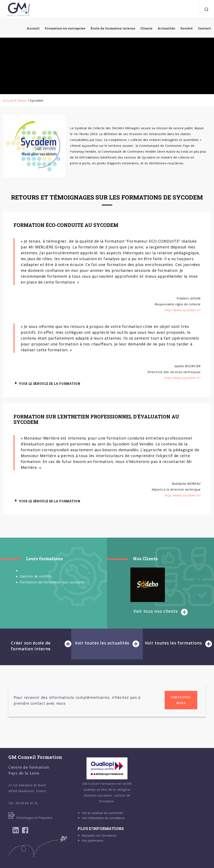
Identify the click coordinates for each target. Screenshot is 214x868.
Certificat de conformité (107, 813)
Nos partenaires (93, 841)
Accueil (8, 100)
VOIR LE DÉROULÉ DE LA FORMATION (50, 384)
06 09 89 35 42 (27, 803)
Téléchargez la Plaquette (31, 818)
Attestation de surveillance (107, 818)
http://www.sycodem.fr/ (182, 310)
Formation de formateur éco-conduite (52, 582)
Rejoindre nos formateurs (99, 835)
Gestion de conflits (36, 576)
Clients (22, 100)
